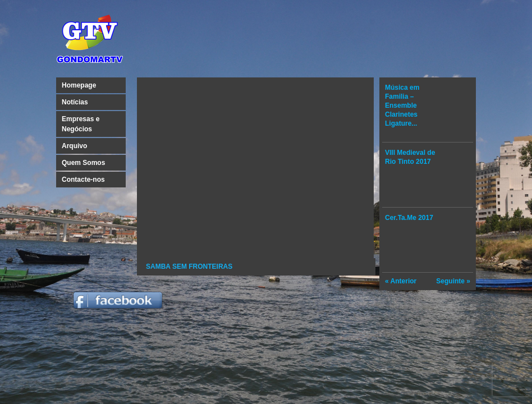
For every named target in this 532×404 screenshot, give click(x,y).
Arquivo (74, 146)
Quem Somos (83, 163)
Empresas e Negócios (81, 124)
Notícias (75, 102)
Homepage (79, 85)
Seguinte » (453, 281)
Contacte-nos (83, 180)
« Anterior (401, 281)
